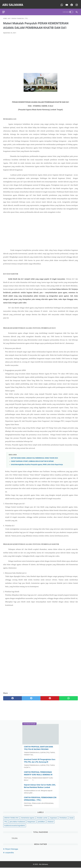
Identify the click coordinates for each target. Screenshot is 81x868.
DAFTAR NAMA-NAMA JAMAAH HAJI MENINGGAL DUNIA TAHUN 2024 (34, 456)
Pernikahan (63, 817)
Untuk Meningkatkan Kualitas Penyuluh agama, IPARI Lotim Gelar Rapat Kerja (37, 462)
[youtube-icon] (66, 3)
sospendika (10, 852)
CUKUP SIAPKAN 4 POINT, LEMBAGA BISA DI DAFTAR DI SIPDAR (32, 459)
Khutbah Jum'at (42, 817)
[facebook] (12, 696)
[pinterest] (50, 696)
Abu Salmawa (14, 3)
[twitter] (31, 696)
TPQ (6, 821)
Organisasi (53, 817)
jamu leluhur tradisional (17, 821)
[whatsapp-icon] (61, 3)
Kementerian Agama (28, 817)
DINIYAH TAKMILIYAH (11, 817)
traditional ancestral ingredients (15, 825)
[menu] (6, 9)
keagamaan (31, 821)
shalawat (51, 821)
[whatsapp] (69, 696)
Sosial (71, 817)
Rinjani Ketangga (12, 849)
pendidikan (41, 821)
